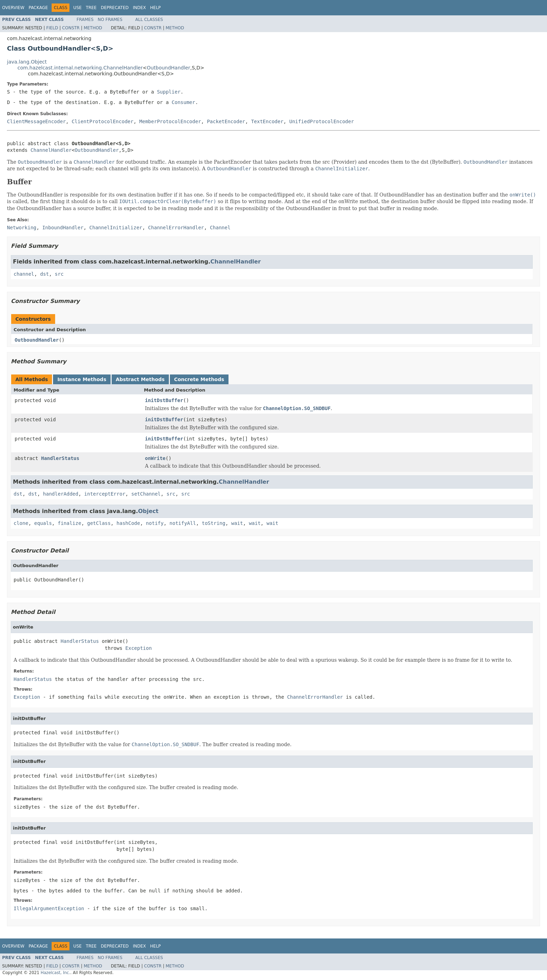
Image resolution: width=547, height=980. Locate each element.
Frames (85, 20)
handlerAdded (61, 494)
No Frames (110, 20)
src (59, 274)
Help (155, 8)
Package (38, 8)
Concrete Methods (199, 379)
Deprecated (115, 8)
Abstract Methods (140, 379)
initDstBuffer (164, 400)
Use (77, 8)
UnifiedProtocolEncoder (321, 121)
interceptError (105, 494)
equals (43, 523)
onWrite (155, 458)
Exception (138, 648)
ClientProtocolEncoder (102, 121)
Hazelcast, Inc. (55, 973)
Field (52, 28)
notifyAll (183, 523)
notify (155, 523)
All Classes (149, 20)
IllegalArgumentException (49, 908)
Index (140, 8)
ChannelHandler (51, 150)
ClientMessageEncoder (36, 121)
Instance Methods (82, 379)
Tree (91, 8)
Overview (13, 8)
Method (93, 28)
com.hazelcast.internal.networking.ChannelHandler (80, 68)
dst (44, 274)
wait (237, 523)
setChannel (146, 494)
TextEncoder (267, 121)
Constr (71, 28)
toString (214, 523)
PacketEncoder (226, 121)
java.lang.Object (27, 62)
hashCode (128, 523)
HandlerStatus (60, 458)
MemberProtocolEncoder (170, 121)
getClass (99, 523)
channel (24, 274)
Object (148, 511)
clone (21, 523)
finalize (69, 523)
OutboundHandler (169, 68)
